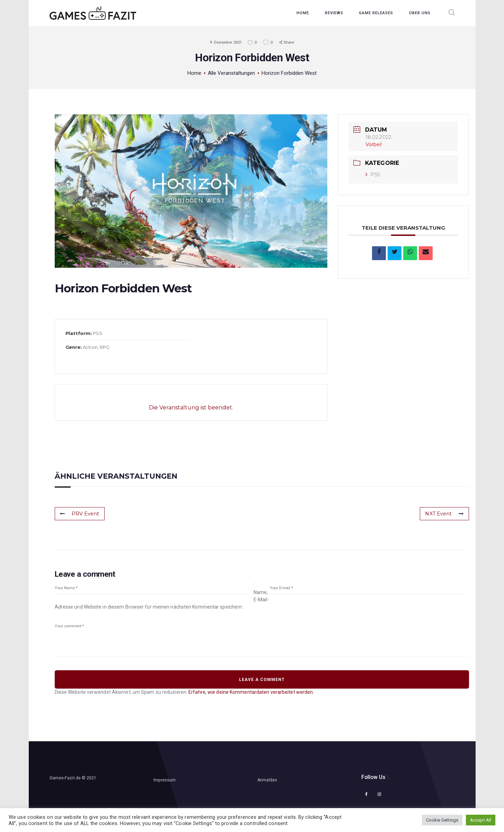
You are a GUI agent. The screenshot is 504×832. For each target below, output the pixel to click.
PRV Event (79, 514)
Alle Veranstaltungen (231, 73)
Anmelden (267, 780)
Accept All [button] (481, 820)
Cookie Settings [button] (442, 820)
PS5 (373, 175)
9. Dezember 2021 (226, 42)
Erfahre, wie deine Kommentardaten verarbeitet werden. (251, 692)
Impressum (165, 780)
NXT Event (444, 514)
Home (194, 73)
